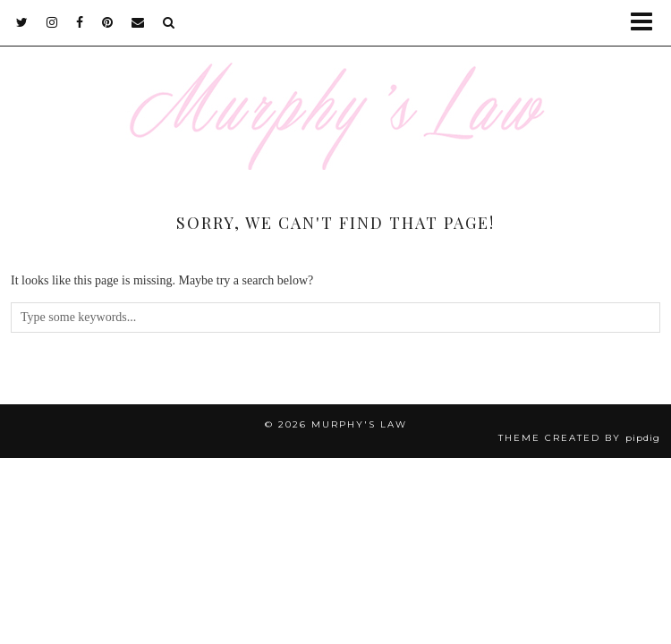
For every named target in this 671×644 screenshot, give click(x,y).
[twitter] (22, 22)
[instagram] (52, 22)
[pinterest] (108, 22)
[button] (647, 23)
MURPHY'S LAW (359, 424)
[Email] (138, 22)
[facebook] (80, 22)
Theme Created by (579, 438)
